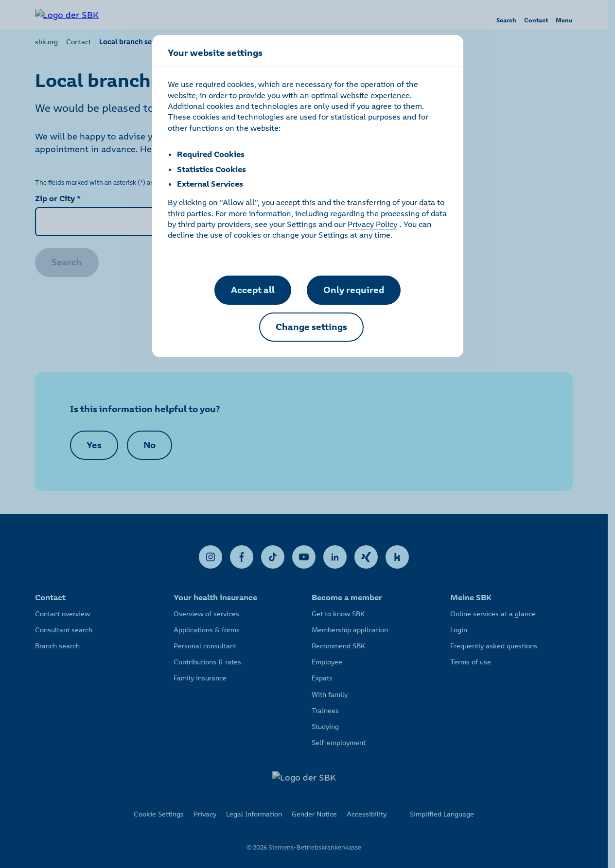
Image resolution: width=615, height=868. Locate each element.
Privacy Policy (372, 224)
